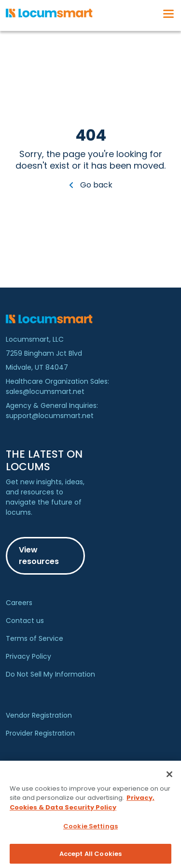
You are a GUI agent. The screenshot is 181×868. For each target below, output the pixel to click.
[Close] (169, 777)
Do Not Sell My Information (50, 674)
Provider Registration (40, 733)
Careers (19, 603)
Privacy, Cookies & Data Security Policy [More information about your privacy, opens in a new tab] (82, 806)
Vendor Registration (39, 715)
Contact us (25, 621)
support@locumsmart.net (50, 416)
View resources (39, 556)
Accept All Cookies (90, 857)
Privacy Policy (28, 656)
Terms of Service (35, 638)
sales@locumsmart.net (45, 391)
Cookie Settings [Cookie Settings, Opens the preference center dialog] (90, 830)
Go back (91, 185)
